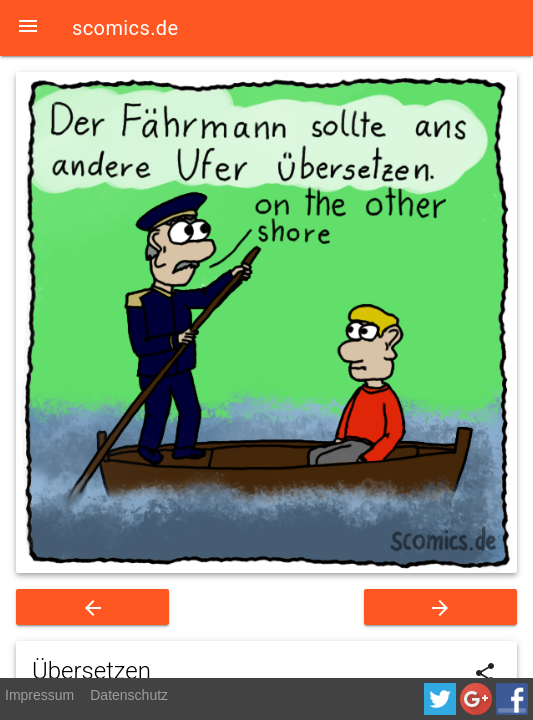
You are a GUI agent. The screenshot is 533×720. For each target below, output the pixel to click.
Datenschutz (129, 695)
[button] (28, 28)
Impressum (39, 695)
